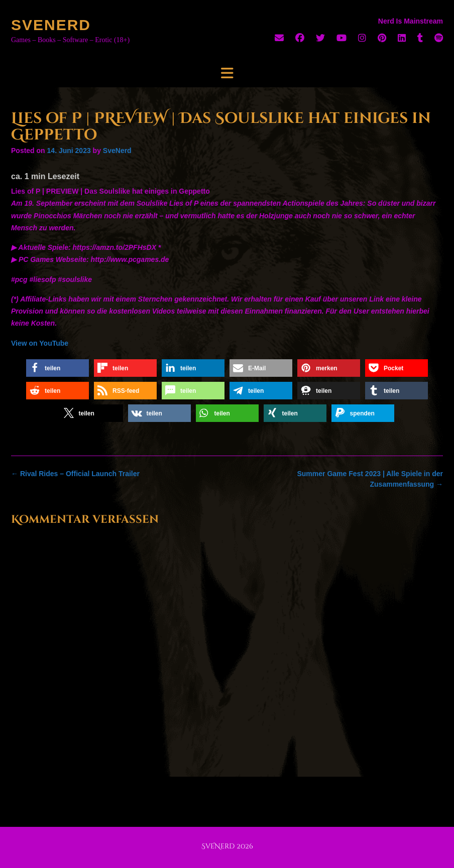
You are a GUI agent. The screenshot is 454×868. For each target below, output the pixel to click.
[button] (58, 368)
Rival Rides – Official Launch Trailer (75, 474)
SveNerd (51, 25)
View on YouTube (40, 343)
